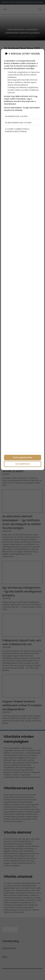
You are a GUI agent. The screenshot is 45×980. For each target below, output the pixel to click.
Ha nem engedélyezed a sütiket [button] (18, 120)
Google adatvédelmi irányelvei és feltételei (22, 106)
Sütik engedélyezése (23, 457)
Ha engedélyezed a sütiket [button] (17, 113)
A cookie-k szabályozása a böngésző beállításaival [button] (17, 127)
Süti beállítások (23, 464)
